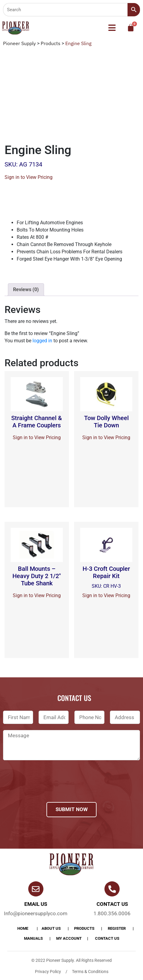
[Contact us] (112, 889)
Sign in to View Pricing (29, 177)
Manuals (33, 938)
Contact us (112, 904)
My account (69, 938)
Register (117, 928)
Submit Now (72, 809)
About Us (51, 928)
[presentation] (49, 789)
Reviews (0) (26, 289)
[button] (112, 28)
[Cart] (131, 28)
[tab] (26, 290)
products (84, 928)
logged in (42, 341)
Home (23, 928)
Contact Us (107, 938)
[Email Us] (36, 889)
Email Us (36, 904)
